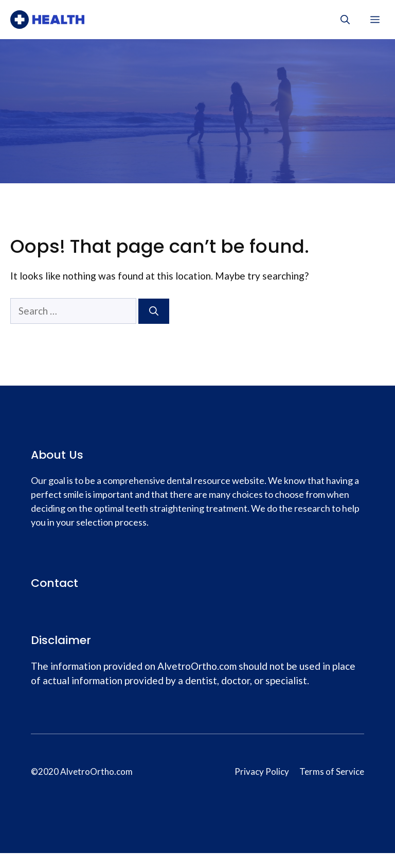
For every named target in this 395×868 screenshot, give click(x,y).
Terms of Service (332, 771)
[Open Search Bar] (345, 20)
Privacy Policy (262, 771)
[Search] (154, 311)
